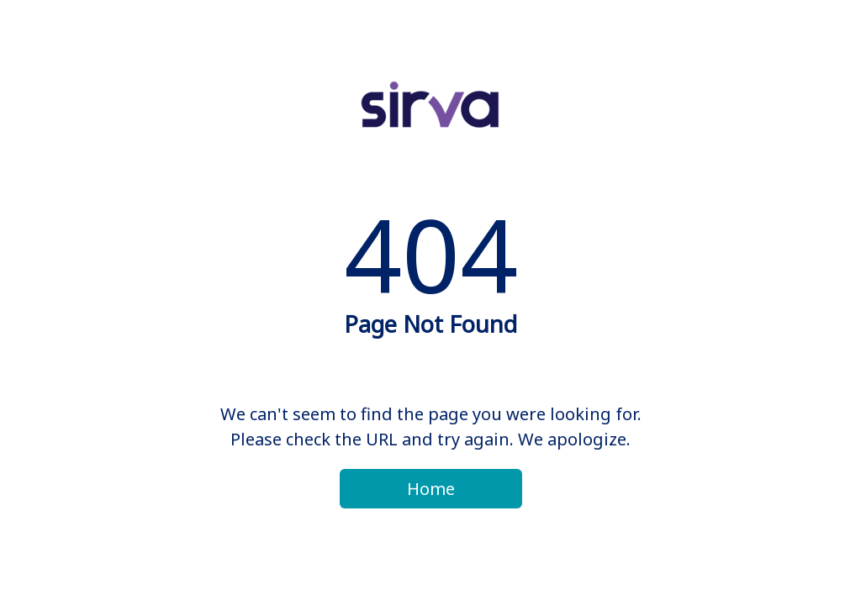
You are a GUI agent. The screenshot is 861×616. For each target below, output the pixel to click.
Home (431, 489)
